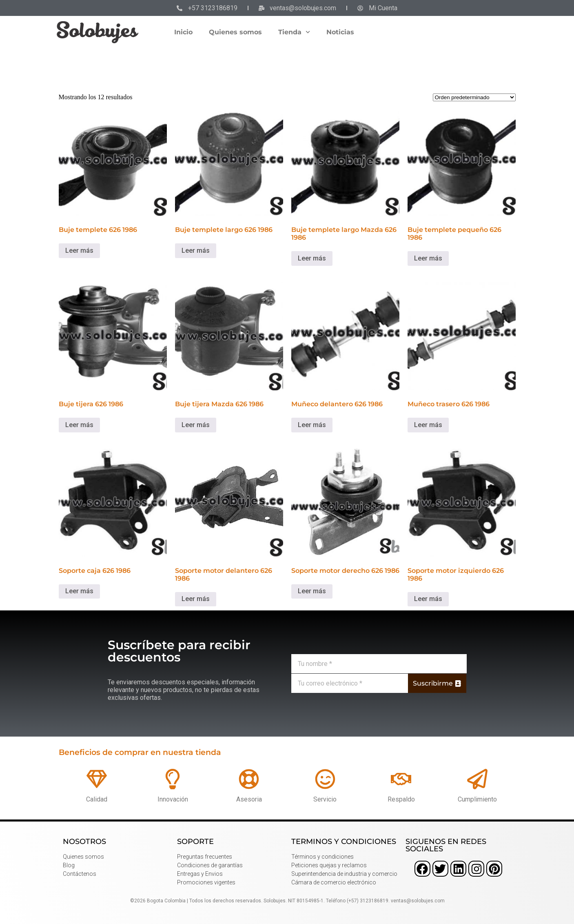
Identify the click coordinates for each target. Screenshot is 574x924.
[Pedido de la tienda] (474, 97)
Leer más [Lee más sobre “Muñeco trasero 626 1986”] (428, 425)
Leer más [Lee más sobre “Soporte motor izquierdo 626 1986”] (428, 599)
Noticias (340, 32)
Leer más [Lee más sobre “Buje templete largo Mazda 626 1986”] (312, 258)
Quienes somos (235, 32)
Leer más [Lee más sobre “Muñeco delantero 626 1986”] (312, 425)
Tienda (294, 32)
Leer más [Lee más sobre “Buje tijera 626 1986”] (79, 425)
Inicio (183, 32)
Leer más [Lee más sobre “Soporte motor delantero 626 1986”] (196, 599)
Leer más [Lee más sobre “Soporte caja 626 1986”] (79, 591)
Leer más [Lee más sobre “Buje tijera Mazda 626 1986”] (196, 425)
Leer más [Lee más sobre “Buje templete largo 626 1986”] (196, 250)
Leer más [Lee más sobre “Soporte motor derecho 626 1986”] (312, 591)
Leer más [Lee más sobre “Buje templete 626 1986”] (79, 250)
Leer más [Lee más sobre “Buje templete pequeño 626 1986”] (428, 258)
